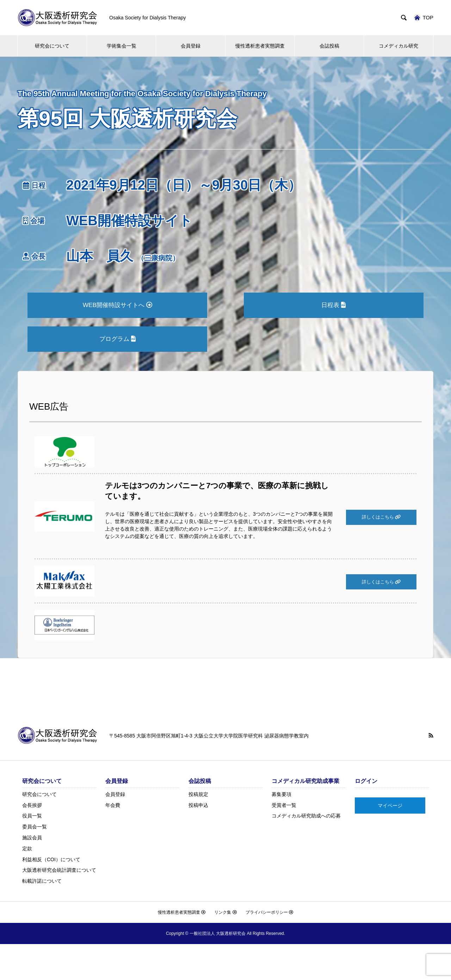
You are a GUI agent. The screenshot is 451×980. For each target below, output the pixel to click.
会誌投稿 (329, 46)
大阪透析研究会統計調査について (59, 871)
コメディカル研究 (399, 46)
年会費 (113, 807)
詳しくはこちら (381, 519)
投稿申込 (198, 807)
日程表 (334, 305)
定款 (27, 850)
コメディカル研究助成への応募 (306, 817)
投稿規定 (198, 796)
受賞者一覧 (284, 807)
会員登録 (191, 46)
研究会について (52, 46)
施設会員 (32, 839)
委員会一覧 (35, 828)
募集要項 (282, 796)
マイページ (390, 807)
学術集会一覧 (122, 46)
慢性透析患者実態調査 (260, 46)
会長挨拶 (32, 807)
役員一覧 (32, 817)
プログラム (117, 340)
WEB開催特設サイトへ (118, 305)
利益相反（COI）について (51, 861)
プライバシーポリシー (269, 914)
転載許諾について (42, 882)
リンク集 (225, 914)
